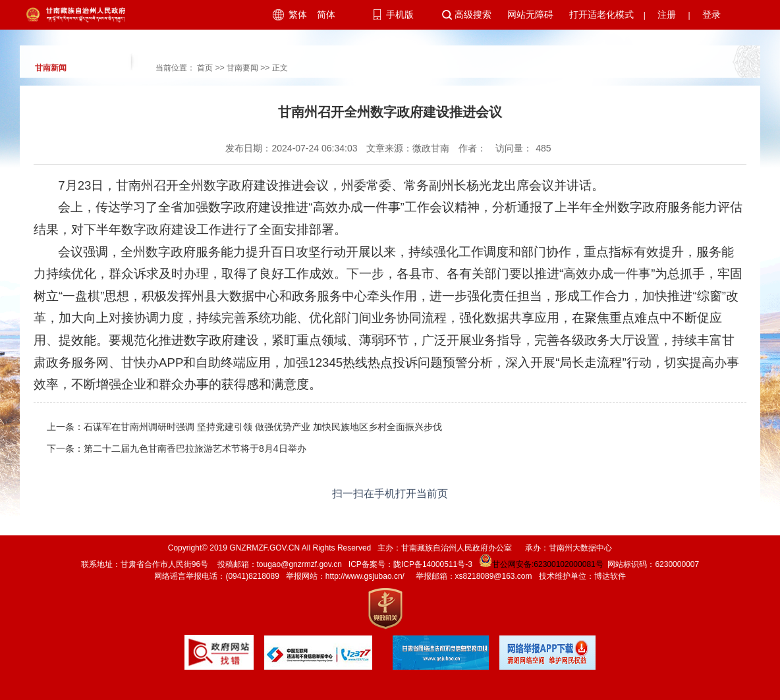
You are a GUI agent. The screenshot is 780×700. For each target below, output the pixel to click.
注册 (667, 14)
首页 (205, 68)
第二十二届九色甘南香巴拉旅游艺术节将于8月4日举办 (195, 448)
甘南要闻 (242, 68)
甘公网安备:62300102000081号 (540, 564)
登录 (711, 14)
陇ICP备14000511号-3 (433, 564)
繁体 (298, 14)
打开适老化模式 (601, 14)
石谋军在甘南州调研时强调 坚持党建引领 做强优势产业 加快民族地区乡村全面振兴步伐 (263, 427)
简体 (326, 14)
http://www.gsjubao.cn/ (365, 576)
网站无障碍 (530, 14)
